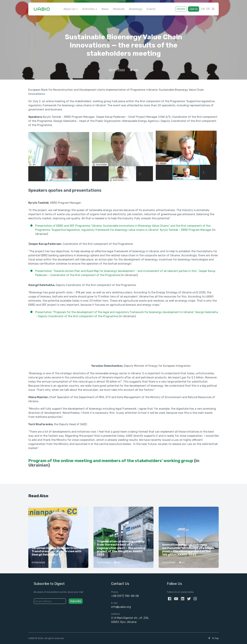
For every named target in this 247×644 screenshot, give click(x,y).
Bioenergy (136, 9)
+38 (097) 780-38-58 (125, 596)
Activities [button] (89, 9)
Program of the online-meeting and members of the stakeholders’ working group (111, 461)
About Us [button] (69, 9)
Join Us (194, 9)
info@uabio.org (121, 607)
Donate (181, 9)
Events (151, 9)
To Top (213, 638)
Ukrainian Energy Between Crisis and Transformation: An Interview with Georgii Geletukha (58, 551)
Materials (119, 9)
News (105, 9)
